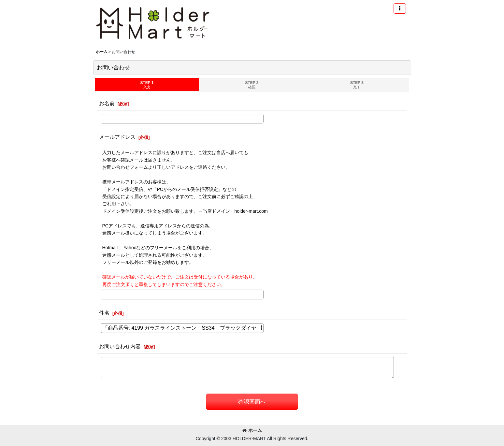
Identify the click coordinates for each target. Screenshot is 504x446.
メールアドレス (117, 137)
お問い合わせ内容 (120, 346)
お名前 (107, 103)
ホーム (252, 430)
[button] (400, 8)
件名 (104, 313)
